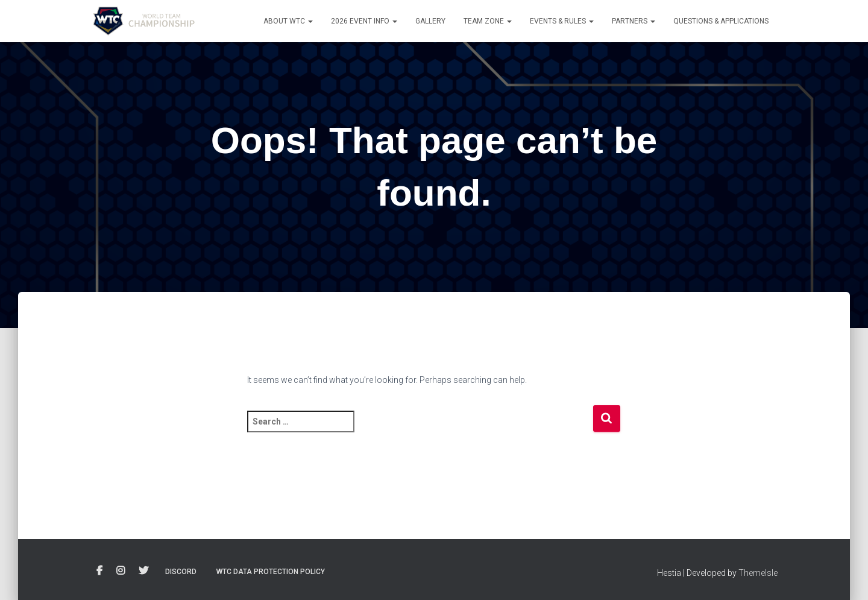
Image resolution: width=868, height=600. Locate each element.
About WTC (288, 21)
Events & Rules (562, 21)
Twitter (143, 571)
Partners (634, 21)
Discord (181, 572)
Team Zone (488, 21)
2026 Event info (364, 21)
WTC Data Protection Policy (271, 572)
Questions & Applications (721, 21)
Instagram (121, 571)
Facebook (99, 571)
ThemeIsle (758, 573)
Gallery (430, 21)
